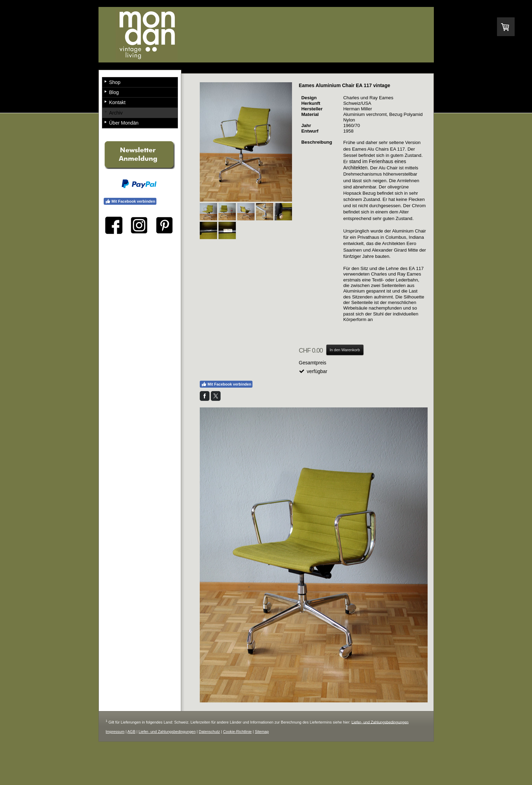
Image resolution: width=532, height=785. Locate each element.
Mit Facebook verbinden (226, 384)
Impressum (115, 732)
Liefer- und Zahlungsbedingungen (380, 722)
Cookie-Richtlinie (237, 732)
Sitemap (262, 732)
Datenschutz (209, 732)
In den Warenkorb (345, 350)
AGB (131, 732)
